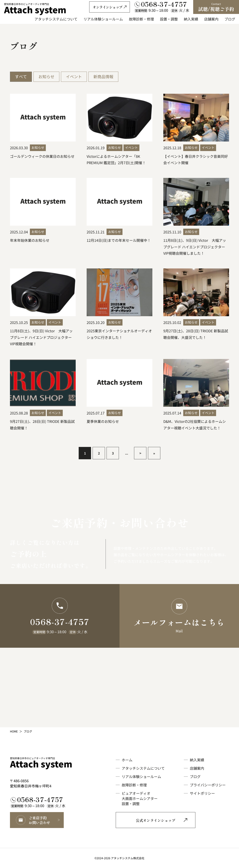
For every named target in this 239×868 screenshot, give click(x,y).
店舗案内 (197, 768)
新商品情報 (103, 77)
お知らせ (46, 77)
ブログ (195, 776)
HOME (14, 731)
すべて (21, 77)
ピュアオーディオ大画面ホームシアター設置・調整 (140, 798)
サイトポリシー (202, 793)
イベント (74, 77)
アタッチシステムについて (143, 768)
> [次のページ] (140, 453)
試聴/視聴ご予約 (216, 7)
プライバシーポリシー (208, 785)
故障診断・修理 (134, 785)
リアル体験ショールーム (141, 776)
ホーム (127, 760)
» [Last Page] (154, 453)
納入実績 (197, 760)
